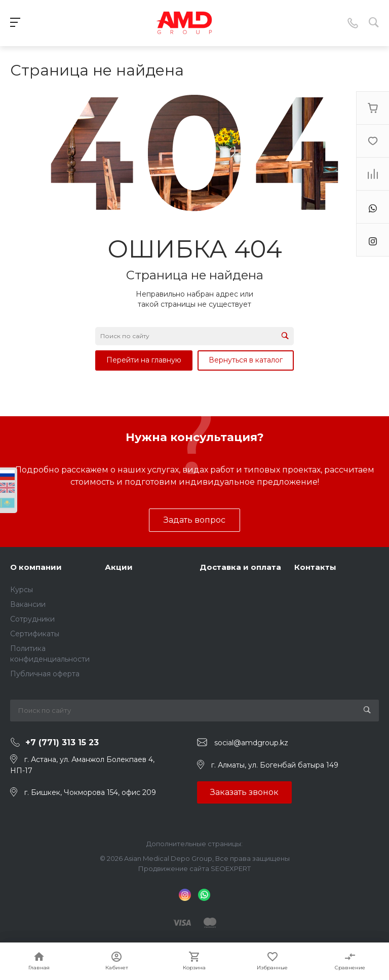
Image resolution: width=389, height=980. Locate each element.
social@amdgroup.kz (251, 743)
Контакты (315, 567)
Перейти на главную (144, 360)
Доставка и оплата (240, 567)
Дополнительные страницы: (194, 844)
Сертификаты (35, 634)
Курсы (22, 590)
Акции (119, 567)
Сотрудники (32, 619)
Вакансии (28, 604)
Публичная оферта (45, 674)
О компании (36, 567)
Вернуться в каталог (246, 360)
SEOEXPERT (231, 868)
